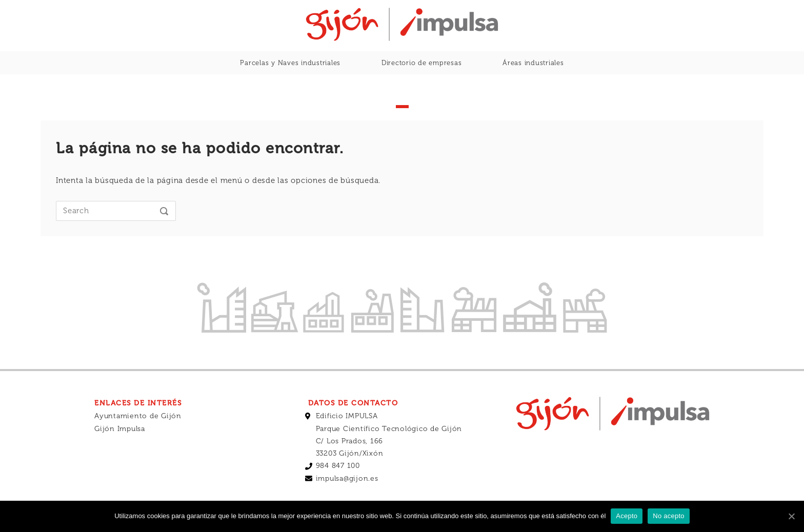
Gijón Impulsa (120, 429)
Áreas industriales (533, 63)
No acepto (669, 516)
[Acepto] (791, 516)
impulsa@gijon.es (347, 478)
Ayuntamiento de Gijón (138, 416)
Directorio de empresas (422, 63)
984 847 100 (338, 466)
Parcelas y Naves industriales (290, 63)
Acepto (627, 516)
